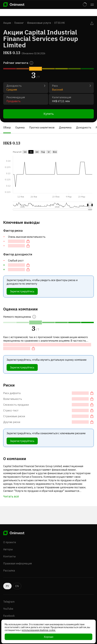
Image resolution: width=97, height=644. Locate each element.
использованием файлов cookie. (39, 630)
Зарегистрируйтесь (22, 291)
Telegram (9, 602)
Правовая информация (17, 563)
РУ (7, 586)
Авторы (8, 549)
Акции (7, 23)
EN (17, 586)
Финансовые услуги (39, 23)
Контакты (9, 556)
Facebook (9, 616)
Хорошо (49, 637)
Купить (49, 114)
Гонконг (19, 23)
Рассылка (9, 570)
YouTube (8, 609)
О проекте (10, 542)
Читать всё (11, 496)
